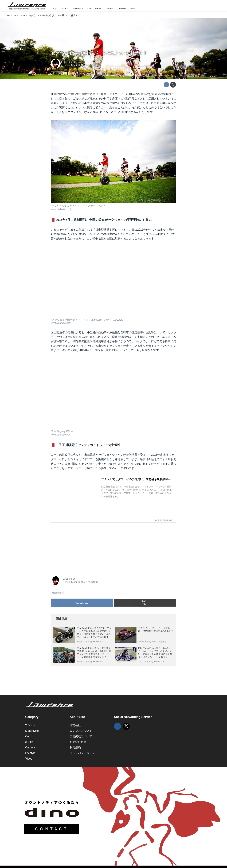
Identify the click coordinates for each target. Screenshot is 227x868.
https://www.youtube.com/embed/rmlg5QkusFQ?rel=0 (113, 393)
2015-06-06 (69, 62)
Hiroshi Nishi (70, 65)
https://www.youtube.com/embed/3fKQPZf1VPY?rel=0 (113, 282)
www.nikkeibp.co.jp (61, 209)
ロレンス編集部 (89, 65)
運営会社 (75, 725)
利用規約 (75, 747)
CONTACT (52, 829)
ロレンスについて (81, 731)
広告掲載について (81, 736)
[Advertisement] (77, 547)
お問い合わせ (78, 742)
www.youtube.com (61, 323)
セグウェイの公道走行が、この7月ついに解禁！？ (99, 53)
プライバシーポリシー (84, 753)
